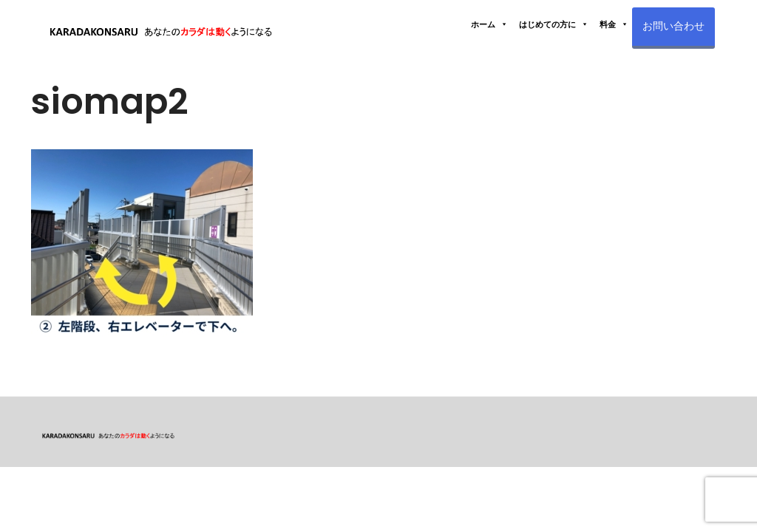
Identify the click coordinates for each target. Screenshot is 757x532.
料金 (614, 24)
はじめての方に (554, 24)
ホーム (489, 24)
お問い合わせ (673, 26)
